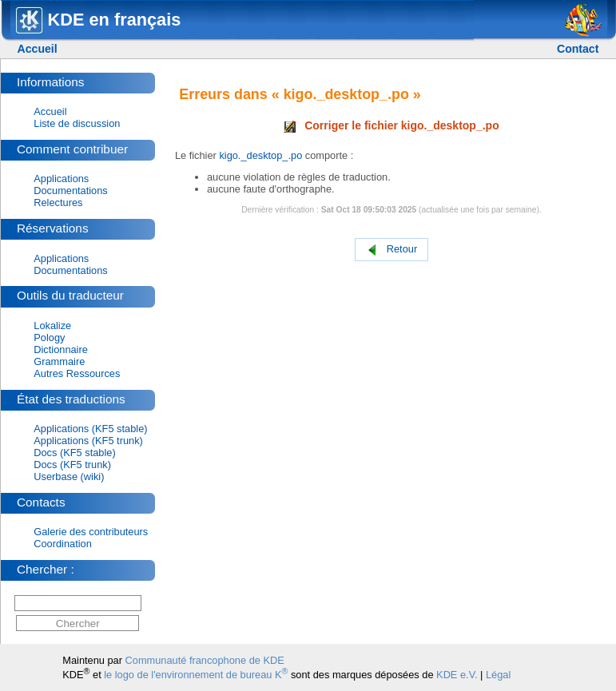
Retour (391, 250)
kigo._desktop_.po (260, 155)
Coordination (63, 544)
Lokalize (52, 326)
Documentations (70, 191)
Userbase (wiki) (69, 477)
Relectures (58, 203)
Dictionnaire (61, 349)
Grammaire (59, 361)
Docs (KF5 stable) (74, 453)
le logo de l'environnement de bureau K (196, 675)
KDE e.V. (457, 675)
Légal (498, 675)
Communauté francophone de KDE (205, 660)
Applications (61, 179)
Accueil (38, 49)
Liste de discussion (77, 123)
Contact (578, 49)
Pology (49, 338)
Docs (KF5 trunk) (72, 465)
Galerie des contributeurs (91, 532)
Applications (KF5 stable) (90, 429)
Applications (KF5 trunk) (88, 441)
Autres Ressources (77, 373)
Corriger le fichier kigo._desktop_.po (391, 125)
